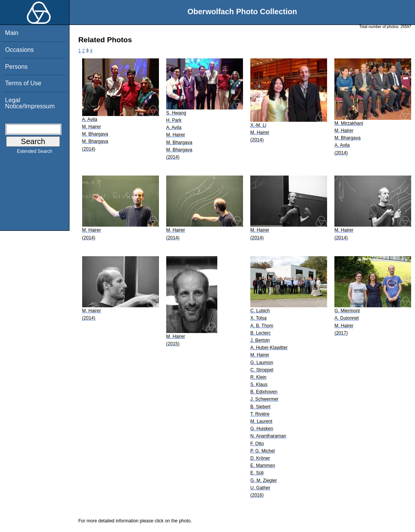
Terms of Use (23, 83)
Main (12, 33)
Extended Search (35, 153)
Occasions (19, 50)
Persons (16, 67)
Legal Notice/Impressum (30, 103)
